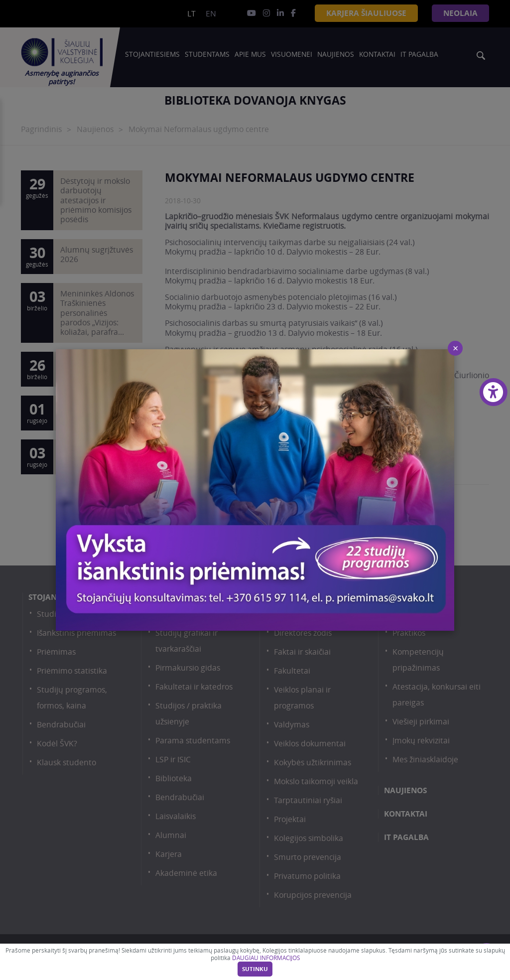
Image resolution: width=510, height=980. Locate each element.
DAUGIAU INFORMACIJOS (266, 958)
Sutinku (255, 969)
